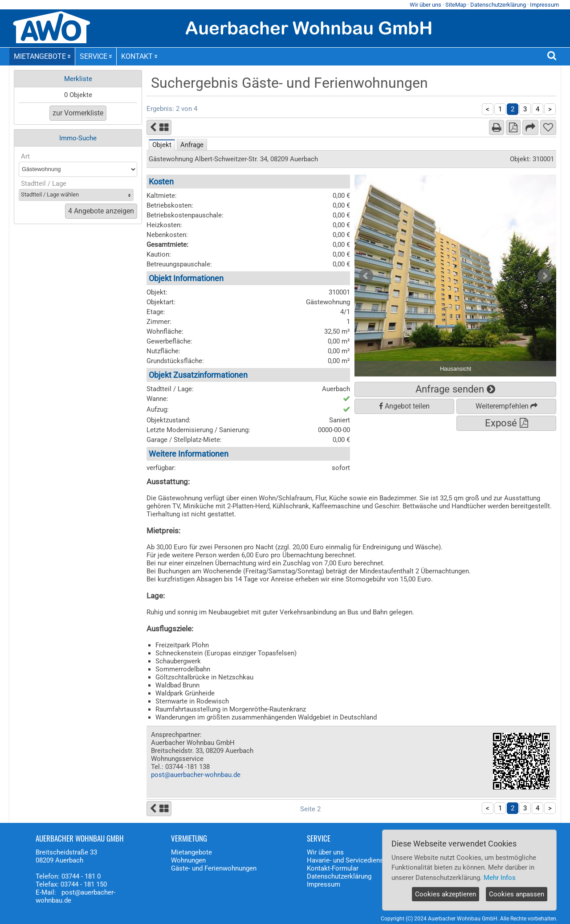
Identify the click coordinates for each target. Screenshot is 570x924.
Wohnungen (188, 860)
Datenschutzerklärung (498, 5)
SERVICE (96, 56)
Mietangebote (191, 852)
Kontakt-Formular (333, 868)
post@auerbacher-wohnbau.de (196, 775)
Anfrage (192, 145)
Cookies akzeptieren (446, 894)
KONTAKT (139, 56)
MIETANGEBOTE (42, 56)
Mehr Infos (500, 878)
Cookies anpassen (517, 894)
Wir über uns (425, 5)
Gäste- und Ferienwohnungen (214, 868)
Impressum (544, 5)
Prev (366, 276)
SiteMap (456, 5)
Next (545, 276)
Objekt (162, 145)
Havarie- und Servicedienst (346, 860)
